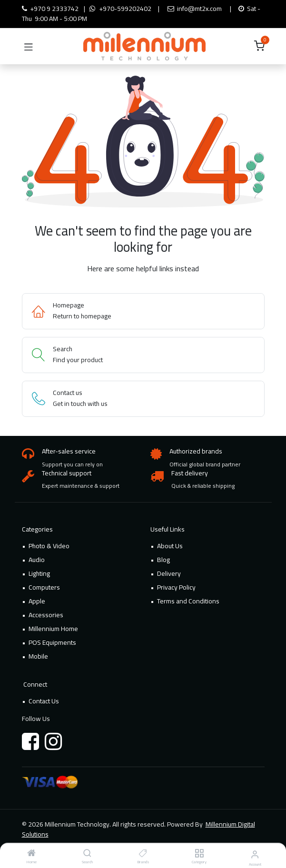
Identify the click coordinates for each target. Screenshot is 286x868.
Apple (37, 601)
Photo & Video (49, 546)
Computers (44, 587)
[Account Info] (255, 854)
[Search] (87, 854)
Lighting (39, 573)
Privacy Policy (176, 587)
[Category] (199, 854)
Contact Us (44, 701)
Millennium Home (53, 629)
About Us (170, 546)
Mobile (38, 656)
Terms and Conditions (188, 601)
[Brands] (143, 854)
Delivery (169, 573)
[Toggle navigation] (29, 46)
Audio (37, 560)
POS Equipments (52, 642)
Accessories (46, 615)
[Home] (31, 854)
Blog (163, 560)
